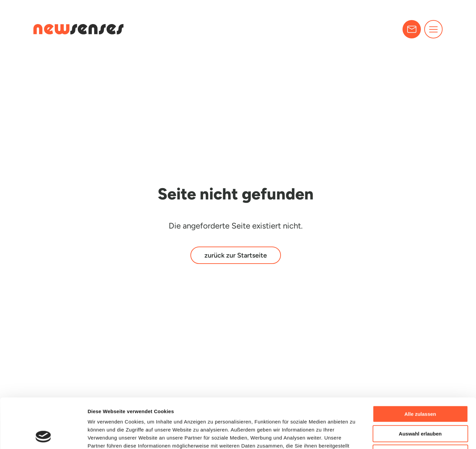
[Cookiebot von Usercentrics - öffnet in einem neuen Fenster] (43, 436)
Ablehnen (420, 406)
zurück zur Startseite (236, 255)
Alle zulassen (420, 367)
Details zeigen (355, 436)
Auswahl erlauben (420, 387)
